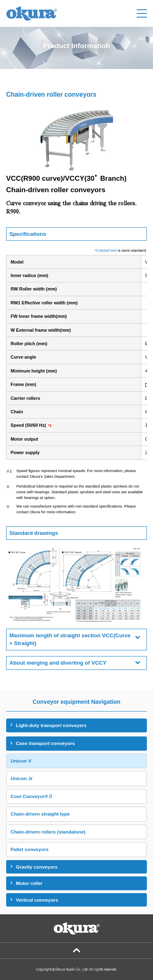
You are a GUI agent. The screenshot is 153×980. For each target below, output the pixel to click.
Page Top (76, 951)
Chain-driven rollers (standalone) (48, 832)
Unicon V (21, 761)
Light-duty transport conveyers (51, 725)
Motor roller (29, 883)
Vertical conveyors (37, 900)
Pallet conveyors (30, 849)
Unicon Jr (22, 778)
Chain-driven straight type (40, 814)
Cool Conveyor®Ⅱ (32, 796)
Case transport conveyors (45, 743)
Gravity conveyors (37, 867)
